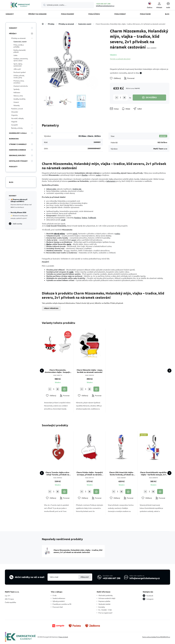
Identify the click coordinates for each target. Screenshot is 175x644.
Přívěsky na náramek (66, 24)
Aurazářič (15, 125)
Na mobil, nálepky (17, 118)
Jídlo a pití (17, 69)
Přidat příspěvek (51, 308)
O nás (55, 595)
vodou (98, 175)
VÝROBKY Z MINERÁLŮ (18, 144)
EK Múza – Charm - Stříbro (90, 136)
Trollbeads (92, 217)
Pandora (77, 217)
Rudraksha (14, 139)
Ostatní (16, 102)
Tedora (84, 217)
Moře (49, 244)
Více (137, 73)
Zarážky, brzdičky (19, 99)
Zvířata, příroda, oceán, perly (19, 76)
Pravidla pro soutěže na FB (62, 604)
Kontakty (102, 607)
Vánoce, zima (18, 96)
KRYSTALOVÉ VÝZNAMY (18, 161)
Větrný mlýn (51, 189)
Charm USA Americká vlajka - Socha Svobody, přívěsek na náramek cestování (121, 473)
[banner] (20, 5)
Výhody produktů (59, 601)
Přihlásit (85, 577)
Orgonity (14, 115)
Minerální (15, 112)
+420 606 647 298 (103, 4)
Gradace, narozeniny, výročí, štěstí (21, 59)
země (75, 233)
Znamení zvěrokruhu (21, 86)
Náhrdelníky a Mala (18, 133)
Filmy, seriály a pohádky (19, 46)
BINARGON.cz (165, 637)
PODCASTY (13, 166)
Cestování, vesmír (85, 24)
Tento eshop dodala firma (151, 637)
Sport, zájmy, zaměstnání (18, 65)
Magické (14, 122)
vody (71, 272)
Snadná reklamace (59, 598)
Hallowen (17, 92)
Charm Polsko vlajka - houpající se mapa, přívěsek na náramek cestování (90, 473)
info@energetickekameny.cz (105, 6)
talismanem (111, 181)
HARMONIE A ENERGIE (17, 150)
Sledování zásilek (104, 604)
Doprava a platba (104, 601)
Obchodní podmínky (106, 595)
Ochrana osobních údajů (107, 598)
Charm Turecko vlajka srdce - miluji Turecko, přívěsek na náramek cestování (58, 473)
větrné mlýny (59, 234)
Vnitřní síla (77, 189)
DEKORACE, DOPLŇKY (17, 155)
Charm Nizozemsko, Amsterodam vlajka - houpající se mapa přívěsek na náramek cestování (58, 371)
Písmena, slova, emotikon (19, 82)
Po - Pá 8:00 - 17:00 (105, 610)
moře (69, 244)
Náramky (13, 28)
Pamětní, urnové (17, 109)
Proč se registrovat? (105, 613)
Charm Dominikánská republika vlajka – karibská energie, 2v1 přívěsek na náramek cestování (153, 473)
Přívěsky (51, 24)
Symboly (16, 89)
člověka (85, 175)
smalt (63, 220)
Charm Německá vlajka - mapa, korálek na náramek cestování (90, 371)
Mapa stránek (63, 637)
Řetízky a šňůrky (17, 128)
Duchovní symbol (20, 72)
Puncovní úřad (58, 607)
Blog (11, 182)
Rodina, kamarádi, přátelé (20, 51)
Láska (15, 55)
